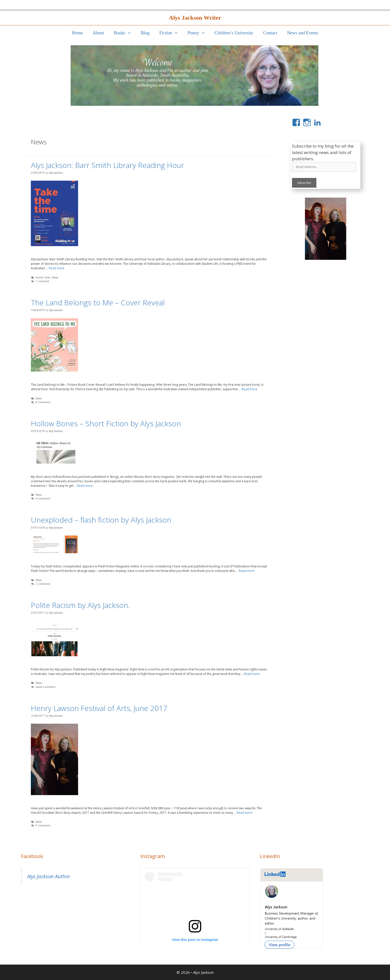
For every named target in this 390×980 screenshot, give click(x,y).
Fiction (171, 33)
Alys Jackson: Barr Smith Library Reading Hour (107, 165)
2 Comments (43, 584)
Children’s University (234, 33)
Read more (57, 268)
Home (77, 33)
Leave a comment (46, 687)
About (98, 33)
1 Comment (42, 281)
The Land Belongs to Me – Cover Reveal (98, 302)
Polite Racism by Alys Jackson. (80, 605)
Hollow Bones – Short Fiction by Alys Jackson (106, 423)
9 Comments (43, 825)
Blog (145, 33)
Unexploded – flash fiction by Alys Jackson (101, 520)
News (55, 277)
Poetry (199, 33)
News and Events (303, 33)
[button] (131, 33)
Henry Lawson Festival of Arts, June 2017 (99, 708)
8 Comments (43, 402)
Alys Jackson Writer (195, 18)
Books (125, 33)
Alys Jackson (203, 972)
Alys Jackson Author (49, 876)
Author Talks (43, 277)
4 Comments (43, 498)
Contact (270, 33)
